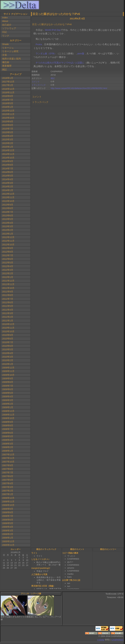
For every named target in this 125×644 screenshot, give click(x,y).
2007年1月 (8, 494)
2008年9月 (8, 422)
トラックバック (39, 85)
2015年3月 (8, 140)
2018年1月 (8, 78)
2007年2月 (8, 491)
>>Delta (101, 640)
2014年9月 (8, 161)
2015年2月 (8, 143)
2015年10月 (8, 118)
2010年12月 (8, 324)
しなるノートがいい (40, 559)
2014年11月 (8, 154)
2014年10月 (8, 158)
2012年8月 (8, 252)
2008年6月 (8, 433)
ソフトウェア (9, 28)
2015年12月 (8, 111)
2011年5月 (8, 306)
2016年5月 (8, 103)
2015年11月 (8, 114)
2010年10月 (8, 331)
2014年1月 (8, 190)
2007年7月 (8, 473)
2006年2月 (8, 534)
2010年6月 (8, 346)
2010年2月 (8, 360)
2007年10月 (8, 462)
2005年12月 (8, 541)
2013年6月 (8, 216)
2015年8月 (8, 125)
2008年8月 (8, 426)
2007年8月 (8, 469)
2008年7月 (8, 429)
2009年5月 (8, 393)
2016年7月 (8, 100)
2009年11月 (8, 371)
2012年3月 (8, 270)
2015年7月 (8, 129)
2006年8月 (8, 512)
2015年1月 (8, 147)
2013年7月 (8, 212)
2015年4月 (8, 136)
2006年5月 (8, 523)
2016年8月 (8, 96)
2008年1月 (8, 451)
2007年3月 (8, 487)
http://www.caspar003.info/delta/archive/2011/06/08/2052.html (79, 88)
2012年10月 (8, 245)
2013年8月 (8, 208)
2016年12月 (8, 89)
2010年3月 (8, 357)
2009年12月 (8, 368)
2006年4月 (8, 527)
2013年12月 (8, 194)
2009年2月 (8, 404)
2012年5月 (8, 263)
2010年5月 (8, 349)
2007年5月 (8, 480)
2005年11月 (8, 545)
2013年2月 (8, 230)
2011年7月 (8, 299)
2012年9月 (8, 248)
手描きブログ (42, 571)
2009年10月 (8, 375)
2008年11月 (8, 415)
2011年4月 (8, 310)
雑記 (4, 70)
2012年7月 (8, 255)
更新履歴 (7, 66)
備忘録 (6, 62)
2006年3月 (8, 531)
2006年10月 (8, 505)
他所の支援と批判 (11, 59)
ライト (34, 553)
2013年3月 (8, 226)
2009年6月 (8, 389)
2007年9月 (8, 465)
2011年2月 (8, 317)
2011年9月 (8, 292)
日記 (4, 32)
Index (5, 18)
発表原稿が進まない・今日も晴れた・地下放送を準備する (48, 580)
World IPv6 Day (53, 30)
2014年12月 (8, 150)
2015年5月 (8, 132)
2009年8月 (8, 382)
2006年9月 (8, 509)
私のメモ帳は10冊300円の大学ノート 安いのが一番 (48, 564)
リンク (6, 36)
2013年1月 (8, 234)
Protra (39, 44)
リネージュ (8, 48)
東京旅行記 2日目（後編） (43, 586)
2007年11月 (8, 458)
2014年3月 (8, 183)
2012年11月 (8, 241)
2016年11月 (8, 92)
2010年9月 (8, 335)
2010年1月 (8, 364)
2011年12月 (8, 281)
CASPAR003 (117, 640)
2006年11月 (8, 502)
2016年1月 (8, 107)
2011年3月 (8, 313)
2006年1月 (8, 538)
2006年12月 (8, 498)
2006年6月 (8, 520)
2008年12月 (8, 411)
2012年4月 (8, 266)
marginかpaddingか (41, 568)
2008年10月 (8, 418)
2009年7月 (8, 386)
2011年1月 (8, 321)
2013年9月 (8, 205)
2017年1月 (8, 85)
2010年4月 (8, 353)
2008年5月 (8, 436)
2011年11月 (8, 284)
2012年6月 (8, 259)
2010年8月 (8, 339)
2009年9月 (8, 378)
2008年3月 (8, 444)
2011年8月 (8, 295)
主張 (4, 55)
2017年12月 (8, 82)
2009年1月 (8, 407)
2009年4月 (8, 396)
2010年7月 (8, 342)
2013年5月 (8, 219)
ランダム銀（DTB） (46, 54)
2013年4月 (8, 223)
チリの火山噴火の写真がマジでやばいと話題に (60, 63)
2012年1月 (8, 277)
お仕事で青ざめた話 (71, 580)
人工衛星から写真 (39, 574)
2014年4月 (8, 179)
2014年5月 (8, 176)
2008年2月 (8, 447)
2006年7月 (8, 516)
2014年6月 (8, 172)
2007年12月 (8, 455)
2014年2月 (8, 187)
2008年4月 (8, 440)
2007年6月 (8, 476)
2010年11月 (8, 328)
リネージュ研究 (10, 51)
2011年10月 (8, 288)
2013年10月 (8, 201)
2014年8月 (8, 165)
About (5, 21)
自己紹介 (7, 25)
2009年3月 (8, 400)
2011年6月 (8, 302)
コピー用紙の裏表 (70, 553)
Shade (5, 44)
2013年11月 (8, 197)
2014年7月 (8, 169)
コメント (36, 82)
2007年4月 (8, 483)
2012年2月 (8, 273)
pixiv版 (81, 54)
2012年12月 (8, 237)
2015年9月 (8, 122)
